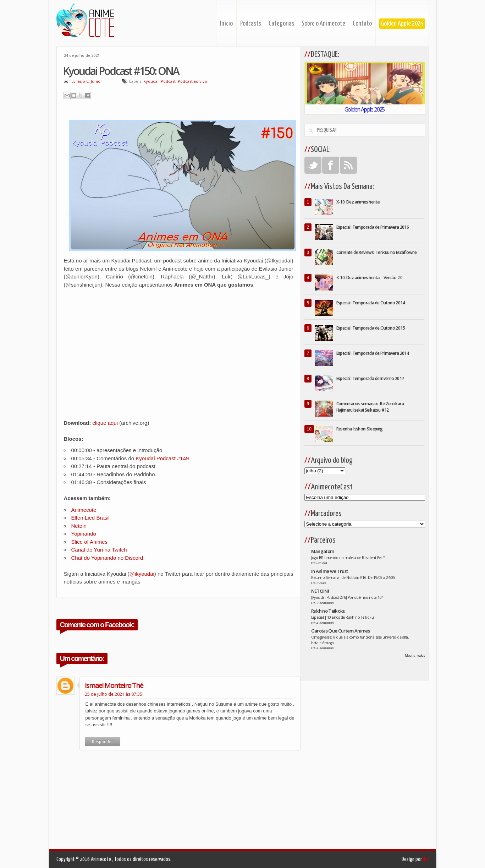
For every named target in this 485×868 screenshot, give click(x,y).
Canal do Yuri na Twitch (99, 550)
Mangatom (323, 551)
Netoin (79, 526)
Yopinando (84, 534)
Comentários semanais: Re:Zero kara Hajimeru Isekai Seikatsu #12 (370, 407)
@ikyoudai (142, 574)
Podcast (168, 81)
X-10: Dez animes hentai (358, 202)
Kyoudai (151, 81)
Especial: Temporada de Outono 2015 (371, 328)
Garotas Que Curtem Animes (341, 631)
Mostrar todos (415, 655)
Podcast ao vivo (192, 81)
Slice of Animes (90, 542)
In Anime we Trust (330, 571)
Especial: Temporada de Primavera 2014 (373, 353)
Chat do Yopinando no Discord (107, 558)
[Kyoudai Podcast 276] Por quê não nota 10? (347, 597)
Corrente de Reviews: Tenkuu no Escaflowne (377, 252)
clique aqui (105, 423)
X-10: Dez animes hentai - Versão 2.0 (370, 278)
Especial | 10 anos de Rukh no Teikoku (343, 617)
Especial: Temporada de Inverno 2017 (370, 378)
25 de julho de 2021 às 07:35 (114, 694)
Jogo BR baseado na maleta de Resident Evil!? (348, 558)
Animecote (84, 510)
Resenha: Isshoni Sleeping (360, 429)
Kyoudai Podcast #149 (162, 458)
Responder (103, 741)
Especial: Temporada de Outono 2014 (371, 303)
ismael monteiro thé (114, 685)
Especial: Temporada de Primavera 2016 (373, 227)
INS (426, 859)
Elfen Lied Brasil (90, 518)
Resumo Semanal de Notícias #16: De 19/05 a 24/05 (353, 577)
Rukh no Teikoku (328, 611)
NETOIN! (320, 591)
